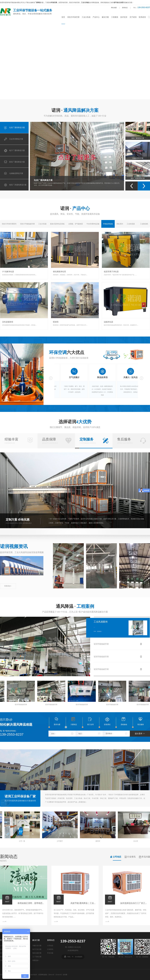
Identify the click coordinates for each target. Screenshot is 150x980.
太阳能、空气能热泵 (76, 224)
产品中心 (96, 17)
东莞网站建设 (43, 975)
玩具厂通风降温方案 (43, 180)
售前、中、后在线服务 (75, 957)
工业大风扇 (86, 17)
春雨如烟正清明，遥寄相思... (32, 903)
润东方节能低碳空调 (27, 224)
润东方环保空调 (73, 17)
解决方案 (105, 17)
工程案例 (115, 17)
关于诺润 (133, 17)
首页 (63, 17)
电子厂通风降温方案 (138, 128)
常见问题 (146, 857)
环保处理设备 (108, 224)
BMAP (51, 975)
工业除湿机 (144, 224)
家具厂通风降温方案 (138, 148)
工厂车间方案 (37, 957)
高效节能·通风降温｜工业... (84, 903)
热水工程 (109, 2)
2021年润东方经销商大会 (56, 841)
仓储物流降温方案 (138, 168)
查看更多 (82, 802)
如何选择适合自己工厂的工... (134, 903)
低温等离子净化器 (111, 272)
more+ (100, 631)
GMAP (59, 975)
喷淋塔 (56, 322)
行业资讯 (131, 857)
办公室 (18, 841)
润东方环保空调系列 (9, 224)
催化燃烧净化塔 (59, 272)
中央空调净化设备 (93, 224)
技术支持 (124, 17)
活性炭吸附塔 (8, 322)
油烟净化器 (108, 322)
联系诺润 (142, 17)
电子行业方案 (37, 949)
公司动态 (117, 857)
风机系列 (120, 224)
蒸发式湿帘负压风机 (57, 224)
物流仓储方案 (37, 953)
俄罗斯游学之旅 (94, 841)
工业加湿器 (131, 224)
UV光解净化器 (8, 272)
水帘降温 (93, 2)
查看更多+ (8, 586)
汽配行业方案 (37, 946)
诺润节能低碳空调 (14, 705)
